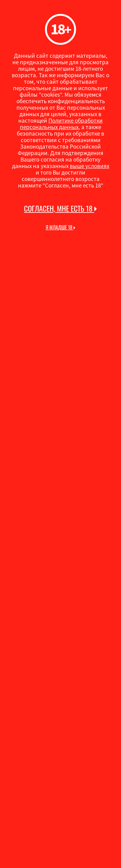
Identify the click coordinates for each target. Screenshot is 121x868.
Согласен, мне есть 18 (60, 209)
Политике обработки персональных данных (61, 124)
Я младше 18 (60, 227)
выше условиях (90, 166)
